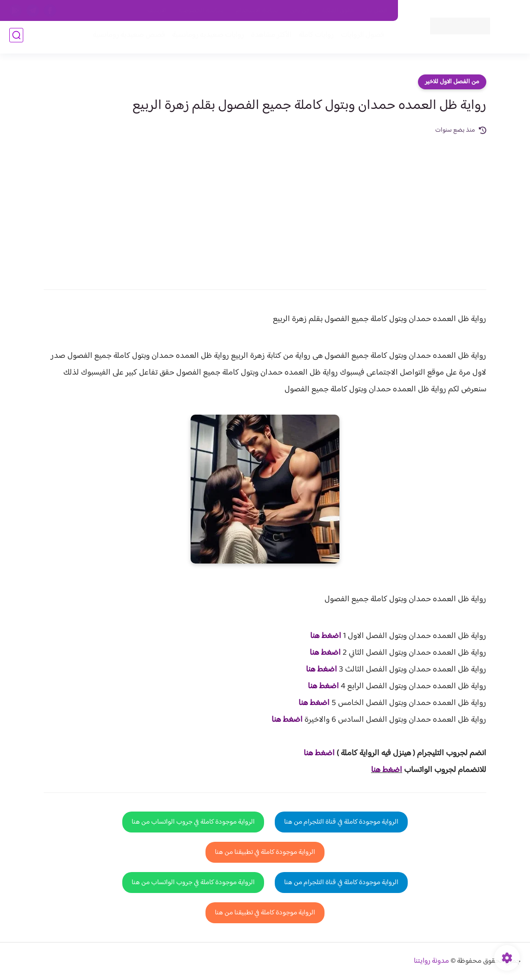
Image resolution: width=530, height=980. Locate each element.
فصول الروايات (360, 38)
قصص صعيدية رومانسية (126, 38)
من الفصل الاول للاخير (452, 82)
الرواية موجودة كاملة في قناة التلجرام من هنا (341, 822)
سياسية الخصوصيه (201, 11)
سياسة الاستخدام (257, 11)
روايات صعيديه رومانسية (205, 38)
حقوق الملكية (338, 11)
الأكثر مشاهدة (268, 38)
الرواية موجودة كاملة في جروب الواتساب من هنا (193, 822)
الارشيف (157, 11)
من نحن (300, 11)
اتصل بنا (377, 11)
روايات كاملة (313, 38)
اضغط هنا (326, 636)
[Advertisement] (265, 206)
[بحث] (16, 38)
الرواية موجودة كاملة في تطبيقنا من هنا (265, 852)
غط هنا (315, 753)
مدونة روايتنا (431, 961)
